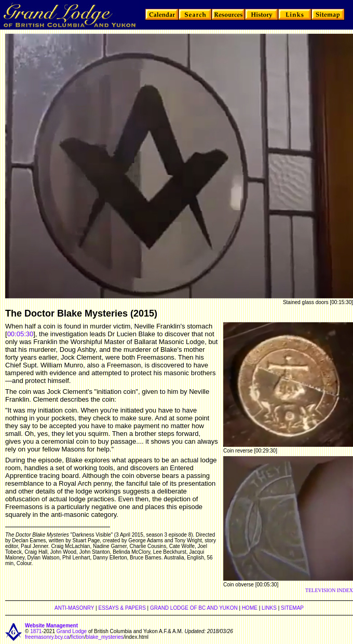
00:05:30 (21, 334)
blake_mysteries (104, 637)
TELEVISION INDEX (329, 590)
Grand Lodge (72, 631)
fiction (78, 637)
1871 (36, 631)
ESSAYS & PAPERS (122, 608)
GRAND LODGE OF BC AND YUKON (194, 608)
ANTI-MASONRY (74, 608)
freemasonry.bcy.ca (47, 637)
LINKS (269, 608)
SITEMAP (292, 608)
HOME (250, 608)
